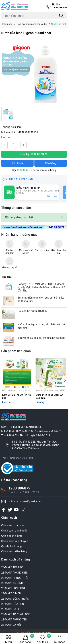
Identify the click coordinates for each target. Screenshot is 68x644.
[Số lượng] (14, 145)
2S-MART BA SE (11, 609)
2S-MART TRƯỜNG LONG (16, 614)
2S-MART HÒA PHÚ (13, 604)
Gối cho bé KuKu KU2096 (32, 311)
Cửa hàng (51, 163)
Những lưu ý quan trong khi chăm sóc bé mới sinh (41, 326)
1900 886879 (59, 6)
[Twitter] (10, 510)
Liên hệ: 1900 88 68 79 (34, 154)
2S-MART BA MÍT (11, 625)
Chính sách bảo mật (13, 525)
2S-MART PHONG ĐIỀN (15, 573)
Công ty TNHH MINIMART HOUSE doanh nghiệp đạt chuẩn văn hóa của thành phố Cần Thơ (41, 287)
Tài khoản (59, 639)
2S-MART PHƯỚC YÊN (14, 620)
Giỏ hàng (27, 639)
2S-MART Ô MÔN (11, 593)
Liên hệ (5, 137)
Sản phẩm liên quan (16, 351)
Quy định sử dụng (12, 546)
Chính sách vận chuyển (15, 541)
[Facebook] (3, 510)
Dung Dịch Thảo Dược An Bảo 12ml (50, 396)
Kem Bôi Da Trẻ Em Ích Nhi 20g (17, 396)
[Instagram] (23, 510)
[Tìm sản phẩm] (34, 16)
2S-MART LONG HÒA (13, 588)
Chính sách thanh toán (14, 531)
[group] (34, 73)
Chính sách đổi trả (12, 536)
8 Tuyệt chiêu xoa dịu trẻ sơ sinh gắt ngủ (41, 338)
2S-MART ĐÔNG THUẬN (15, 599)
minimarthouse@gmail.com (25, 501)
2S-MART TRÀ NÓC (12, 567)
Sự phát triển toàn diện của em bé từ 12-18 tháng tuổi (41, 299)
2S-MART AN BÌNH (12, 583)
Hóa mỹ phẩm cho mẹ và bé (16, 391)
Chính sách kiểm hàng (14, 551)
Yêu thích (44, 639)
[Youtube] (16, 510)
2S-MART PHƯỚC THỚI (15, 578)
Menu (9, 639)
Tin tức (7, 277)
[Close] (62, 217)
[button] (64, 380)
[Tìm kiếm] (61, 16)
